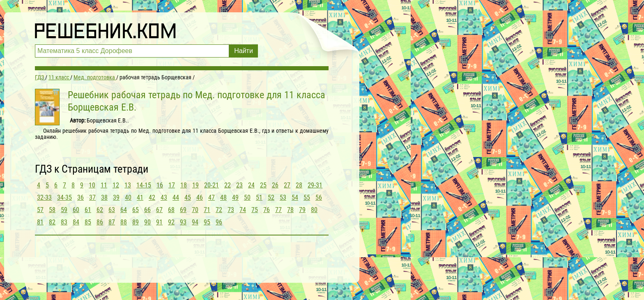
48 (223, 197)
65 (136, 210)
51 (259, 197)
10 (92, 185)
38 (104, 197)
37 (92, 197)
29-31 (315, 185)
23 (239, 185)
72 (219, 210)
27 (287, 185)
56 (319, 197)
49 (235, 197)
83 (64, 222)
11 (104, 185)
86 (100, 222)
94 (195, 222)
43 (164, 197)
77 (278, 210)
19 (195, 185)
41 (140, 197)
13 (128, 185)
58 (52, 210)
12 (116, 185)
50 (247, 197)
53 (283, 197)
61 (88, 210)
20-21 (212, 185)
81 (40, 222)
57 (40, 210)
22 (228, 185)
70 (195, 210)
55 (307, 197)
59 (64, 210)
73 (231, 210)
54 (295, 197)
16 (160, 185)
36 (80, 197)
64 (124, 210)
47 (212, 197)
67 (159, 210)
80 (314, 210)
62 (100, 210)
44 (176, 197)
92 (171, 222)
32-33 (44, 197)
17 (172, 185)
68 (171, 210)
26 (275, 185)
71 (207, 210)
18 (184, 185)
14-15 (144, 185)
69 (183, 210)
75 (255, 210)
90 (147, 222)
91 (159, 222)
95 (207, 222)
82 (52, 222)
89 (136, 222)
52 (271, 197)
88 (124, 222)
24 (251, 185)
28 (299, 185)
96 (219, 222)
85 (88, 222)
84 (76, 222)
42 (152, 197)
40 (128, 197)
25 (263, 185)
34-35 (64, 197)
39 (116, 197)
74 (243, 210)
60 (76, 210)
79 (302, 210)
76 (267, 210)
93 (183, 222)
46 (200, 197)
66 (147, 210)
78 (290, 210)
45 (188, 197)
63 (112, 210)
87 (112, 222)
